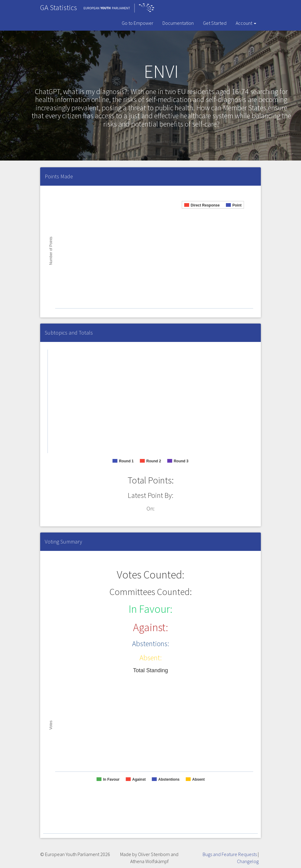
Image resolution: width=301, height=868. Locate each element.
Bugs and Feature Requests (230, 854)
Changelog (248, 861)
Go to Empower (137, 23)
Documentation (178, 23)
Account (246, 23)
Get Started (215, 23)
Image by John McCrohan (161, 142)
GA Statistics (59, 8)
